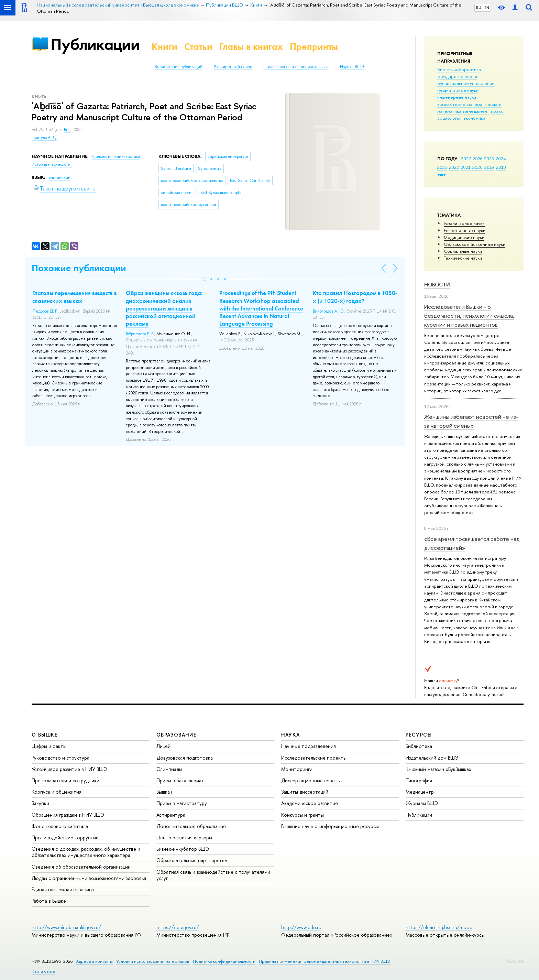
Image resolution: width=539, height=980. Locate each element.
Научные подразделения (309, 746)
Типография (419, 780)
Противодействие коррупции (65, 837)
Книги (164, 47)
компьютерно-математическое (469, 104)
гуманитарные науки (458, 90)
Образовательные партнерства (192, 860)
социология (449, 118)
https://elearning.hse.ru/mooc (439, 927)
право (497, 111)
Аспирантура (171, 815)
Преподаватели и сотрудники (65, 780)
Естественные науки (465, 230)
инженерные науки (457, 97)
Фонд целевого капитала (60, 826)
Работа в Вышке (49, 901)
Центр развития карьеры (184, 837)
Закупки (40, 803)
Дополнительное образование (191, 826)
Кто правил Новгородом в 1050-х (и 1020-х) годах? (355, 297)
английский (60, 177)
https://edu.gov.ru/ (178, 927)
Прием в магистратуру (182, 803)
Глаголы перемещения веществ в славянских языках (75, 297)
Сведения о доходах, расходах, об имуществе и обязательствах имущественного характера (86, 852)
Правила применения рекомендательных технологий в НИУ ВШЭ (325, 961)
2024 (501, 159)
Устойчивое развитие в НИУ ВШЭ (69, 769)
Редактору (515, 960)
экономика (474, 118)
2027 (466, 159)
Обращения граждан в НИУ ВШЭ (68, 815)
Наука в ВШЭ (352, 67)
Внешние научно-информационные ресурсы (330, 826)
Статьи (198, 47)
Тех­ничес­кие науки (463, 258)
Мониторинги (297, 769)
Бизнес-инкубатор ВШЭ (183, 849)
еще (442, 174)
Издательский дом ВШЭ (432, 758)
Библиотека (419, 746)
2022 (454, 167)
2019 (489, 167)
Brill (67, 130)
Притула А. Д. (44, 138)
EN (487, 8)
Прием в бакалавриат (180, 780)
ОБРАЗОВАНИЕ (176, 735)
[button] (205, 279)
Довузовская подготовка (185, 758)
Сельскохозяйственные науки (475, 244)
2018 (501, 167)
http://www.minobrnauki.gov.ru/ (66, 927)
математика (449, 111)
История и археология (52, 164)
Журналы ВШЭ (422, 803)
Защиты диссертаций (305, 792)
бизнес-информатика (459, 69)
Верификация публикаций (179, 67)
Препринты (314, 47)
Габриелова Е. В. (140, 334)
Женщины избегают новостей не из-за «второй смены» (471, 421)
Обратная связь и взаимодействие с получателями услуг (213, 875)
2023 (442, 167)
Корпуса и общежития (57, 792)
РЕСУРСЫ (419, 735)
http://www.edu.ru (301, 927)
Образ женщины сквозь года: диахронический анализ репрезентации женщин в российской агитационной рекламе (164, 308)
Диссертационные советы (311, 780)
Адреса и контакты (94, 961)
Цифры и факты (49, 746)
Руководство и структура (60, 758)
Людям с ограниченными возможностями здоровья (89, 878)
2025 (489, 159)
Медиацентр (420, 792)
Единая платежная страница (63, 889)
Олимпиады (169, 769)
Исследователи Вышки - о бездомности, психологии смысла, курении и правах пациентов (469, 316)
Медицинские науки (464, 237)
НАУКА (291, 735)
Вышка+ (165, 792)
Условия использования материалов (153, 961)
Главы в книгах (251, 47)
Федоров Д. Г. (45, 311)
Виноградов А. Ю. (329, 311)
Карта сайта (43, 971)
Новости (437, 285)
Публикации (95, 44)
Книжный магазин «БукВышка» (439, 769)
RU (479, 8)
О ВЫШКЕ (45, 735)
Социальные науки (463, 251)
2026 (477, 159)
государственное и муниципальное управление (466, 80)
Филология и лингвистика (116, 156)
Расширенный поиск (233, 67)
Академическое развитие (310, 803)
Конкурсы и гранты (302, 815)
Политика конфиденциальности (224, 961)
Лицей (163, 746)
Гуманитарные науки (464, 223)
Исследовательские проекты (314, 758)
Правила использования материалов (296, 67)
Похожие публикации (79, 268)
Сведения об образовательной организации (81, 867)
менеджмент (476, 111)
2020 (477, 167)
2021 (466, 167)
